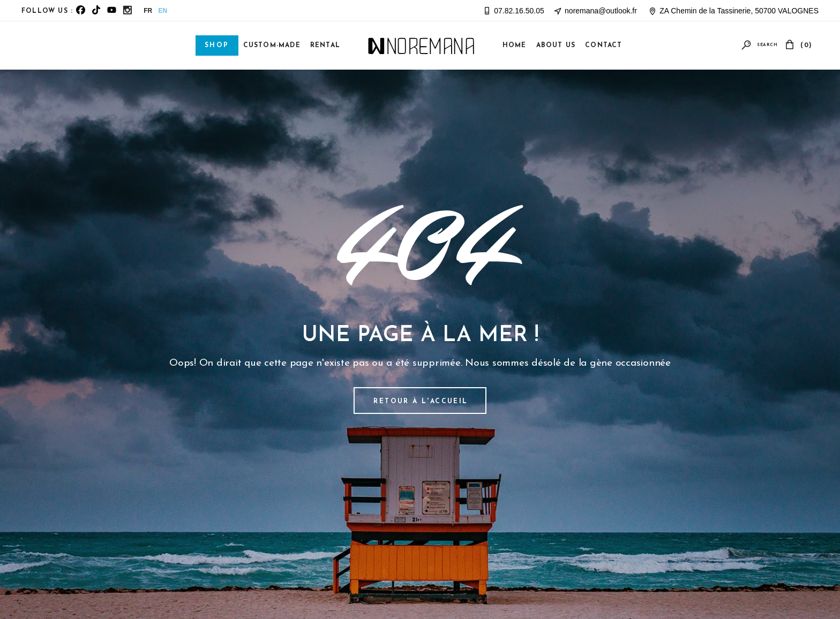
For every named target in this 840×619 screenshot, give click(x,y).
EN (163, 11)
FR (148, 11)
